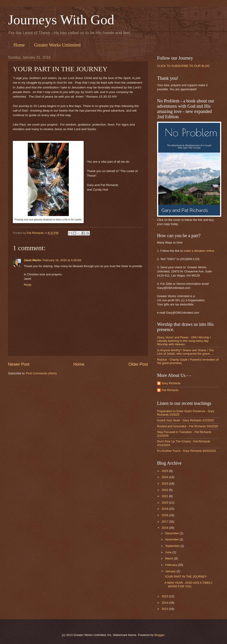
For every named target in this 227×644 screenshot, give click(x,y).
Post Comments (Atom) (42, 373)
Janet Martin (33, 260)
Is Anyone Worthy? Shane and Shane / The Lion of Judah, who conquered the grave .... (185, 352)
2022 (165, 490)
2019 (165, 509)
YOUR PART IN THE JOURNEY (185, 577)
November (172, 539)
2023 (165, 484)
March (170, 558)
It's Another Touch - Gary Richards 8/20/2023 (186, 451)
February (171, 565)
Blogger (159, 635)
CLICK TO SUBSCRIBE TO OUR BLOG (183, 66)
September (173, 546)
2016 (165, 528)
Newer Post (19, 364)
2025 (165, 471)
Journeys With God (61, 20)
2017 (165, 522)
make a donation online (199, 251)
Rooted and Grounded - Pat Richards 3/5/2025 (188, 426)
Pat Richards (170, 390)
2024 (165, 477)
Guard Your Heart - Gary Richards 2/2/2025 (185, 420)
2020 (165, 503)
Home (19, 45)
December (172, 533)
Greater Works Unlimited (57, 45)
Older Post (138, 364)
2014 (165, 603)
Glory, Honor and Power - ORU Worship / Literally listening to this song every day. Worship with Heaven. (184, 341)
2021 (165, 496)
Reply (28, 285)
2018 (165, 515)
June (169, 552)
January (171, 571)
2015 (165, 596)
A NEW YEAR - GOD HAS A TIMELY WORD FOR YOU (188, 584)
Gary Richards (171, 383)
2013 (165, 609)
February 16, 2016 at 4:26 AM (62, 260)
